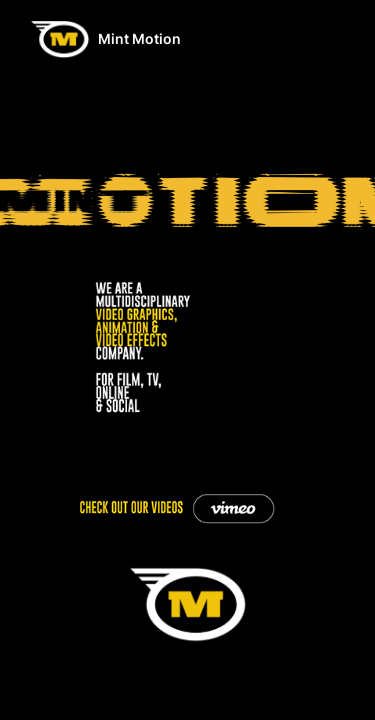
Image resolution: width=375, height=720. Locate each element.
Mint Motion (139, 38)
